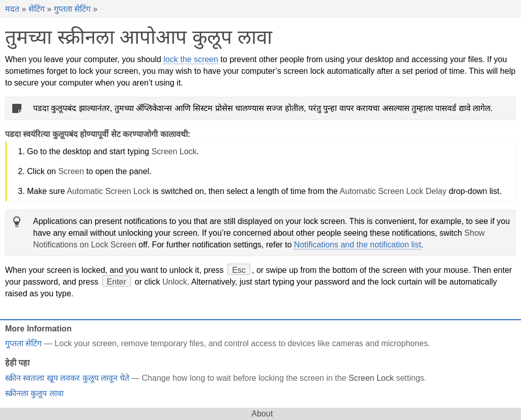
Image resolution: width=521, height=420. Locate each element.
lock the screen (191, 59)
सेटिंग (37, 9)
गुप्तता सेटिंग (72, 9)
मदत (12, 9)
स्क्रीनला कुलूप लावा (34, 393)
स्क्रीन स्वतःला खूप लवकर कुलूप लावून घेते (67, 378)
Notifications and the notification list (358, 245)
